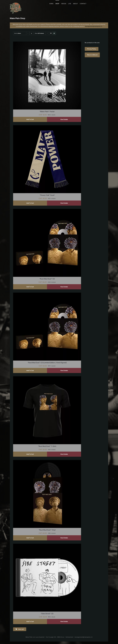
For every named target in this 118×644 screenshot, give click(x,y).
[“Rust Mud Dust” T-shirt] (47, 377)
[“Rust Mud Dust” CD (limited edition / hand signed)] (47, 294)
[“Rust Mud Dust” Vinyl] (47, 461)
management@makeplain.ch (94, 26)
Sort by (18, 33)
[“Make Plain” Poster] (47, 43)
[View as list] (54, 33)
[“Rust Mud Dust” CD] (47, 210)
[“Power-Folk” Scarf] (47, 126)
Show (39, 33)
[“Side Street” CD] (47, 545)
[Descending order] (32, 33)
